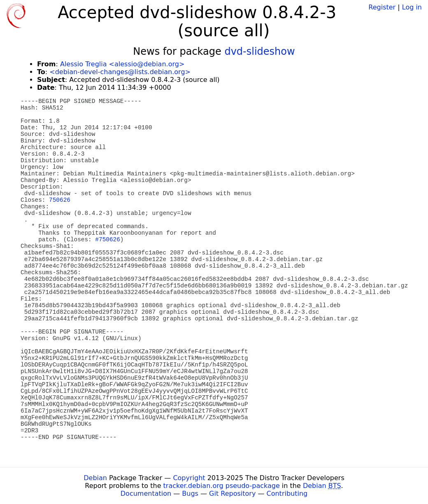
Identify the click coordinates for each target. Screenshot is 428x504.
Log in (412, 7)
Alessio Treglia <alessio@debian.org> (122, 64)
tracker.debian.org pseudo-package (222, 486)
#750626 (107, 240)
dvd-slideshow (259, 51)
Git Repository (232, 493)
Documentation (146, 493)
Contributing (287, 493)
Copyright (189, 478)
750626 (60, 200)
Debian (95, 478)
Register (382, 7)
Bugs (190, 493)
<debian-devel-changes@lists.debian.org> (120, 72)
